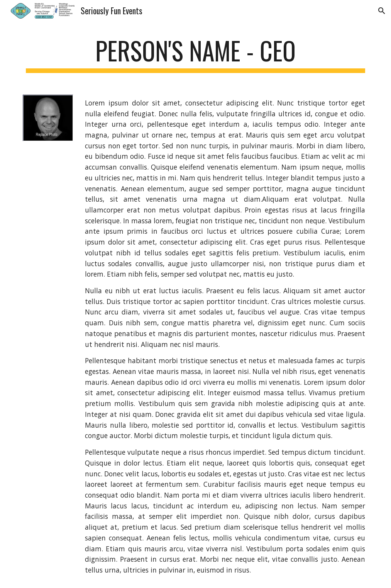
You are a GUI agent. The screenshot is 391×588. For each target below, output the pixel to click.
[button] (382, 11)
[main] (195, 54)
